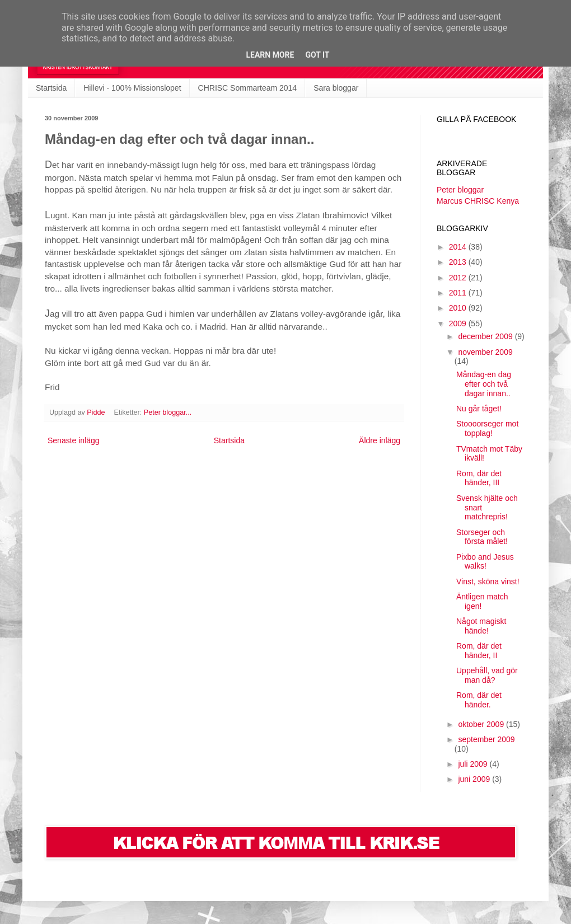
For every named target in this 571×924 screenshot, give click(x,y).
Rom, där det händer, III (479, 478)
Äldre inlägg (380, 440)
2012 (459, 278)
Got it (317, 55)
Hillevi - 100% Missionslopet (132, 88)
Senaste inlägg (74, 440)
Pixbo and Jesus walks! (485, 562)
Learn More (270, 55)
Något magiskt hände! (481, 626)
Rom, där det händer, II (479, 651)
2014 (459, 247)
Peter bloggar (460, 190)
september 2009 (486, 739)
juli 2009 (474, 764)
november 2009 (485, 352)
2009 (459, 323)
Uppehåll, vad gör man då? (487, 675)
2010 (459, 308)
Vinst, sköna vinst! (488, 581)
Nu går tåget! (479, 409)
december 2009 (486, 336)
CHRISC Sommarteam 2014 (248, 88)
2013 (459, 262)
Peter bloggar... (168, 412)
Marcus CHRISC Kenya (478, 201)
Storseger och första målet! (482, 537)
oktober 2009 (482, 724)
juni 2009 (475, 779)
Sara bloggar (336, 88)
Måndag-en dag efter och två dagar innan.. (484, 384)
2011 (459, 293)
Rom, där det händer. (479, 700)
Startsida (51, 88)
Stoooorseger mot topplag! (487, 428)
